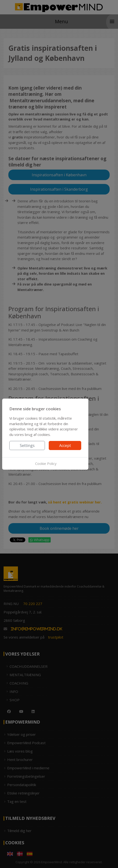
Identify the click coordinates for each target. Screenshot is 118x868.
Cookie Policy (46, 463)
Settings (27, 445)
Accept (65, 445)
